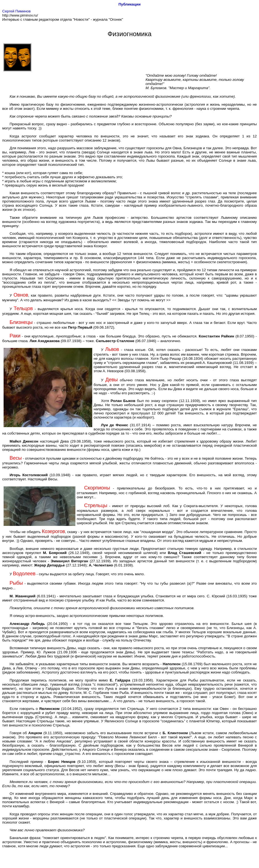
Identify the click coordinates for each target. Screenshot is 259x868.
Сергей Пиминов (16, 11)
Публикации (129, 4)
